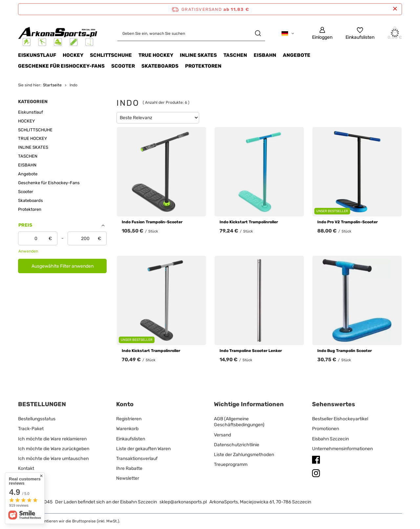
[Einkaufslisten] (360, 33)
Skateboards (160, 66)
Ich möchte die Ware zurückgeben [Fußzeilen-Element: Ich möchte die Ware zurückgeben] (54, 449)
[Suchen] (258, 33)
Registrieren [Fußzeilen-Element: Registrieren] (129, 419)
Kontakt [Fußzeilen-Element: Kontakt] (26, 468)
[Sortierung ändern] (158, 118)
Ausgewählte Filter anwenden (63, 266)
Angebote (297, 55)
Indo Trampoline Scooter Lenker (251, 351)
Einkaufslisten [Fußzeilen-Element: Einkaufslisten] (131, 439)
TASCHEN (235, 55)
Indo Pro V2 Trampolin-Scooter (347, 222)
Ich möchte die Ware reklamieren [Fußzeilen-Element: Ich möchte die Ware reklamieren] (52, 439)
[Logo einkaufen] (58, 33)
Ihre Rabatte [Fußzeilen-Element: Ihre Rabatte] (129, 468)
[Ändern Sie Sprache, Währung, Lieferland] (288, 33)
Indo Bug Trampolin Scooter (345, 351)
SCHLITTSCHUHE (111, 55)
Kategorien (33, 102)
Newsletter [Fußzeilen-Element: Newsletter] (128, 478)
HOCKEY (73, 55)
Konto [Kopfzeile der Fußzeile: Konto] (125, 404)
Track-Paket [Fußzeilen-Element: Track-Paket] (31, 429)
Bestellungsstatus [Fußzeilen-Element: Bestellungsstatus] (37, 419)
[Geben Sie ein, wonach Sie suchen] (191, 33)
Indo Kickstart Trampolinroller (249, 222)
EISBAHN (265, 55)
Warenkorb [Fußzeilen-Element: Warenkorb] (127, 429)
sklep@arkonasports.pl (183, 502)
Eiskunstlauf (37, 55)
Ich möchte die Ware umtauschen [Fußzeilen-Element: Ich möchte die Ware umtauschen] (53, 459)
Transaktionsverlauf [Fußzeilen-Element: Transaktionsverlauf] (137, 459)
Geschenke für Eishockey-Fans (61, 66)
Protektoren (203, 66)
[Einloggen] (322, 33)
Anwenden (28, 251)
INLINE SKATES (198, 55)
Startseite (52, 85)
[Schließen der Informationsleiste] (395, 9)
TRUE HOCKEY (156, 55)
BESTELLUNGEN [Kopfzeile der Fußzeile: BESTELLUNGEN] (42, 404)
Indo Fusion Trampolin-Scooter (152, 222)
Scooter (123, 66)
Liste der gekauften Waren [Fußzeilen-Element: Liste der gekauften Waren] (143, 449)
